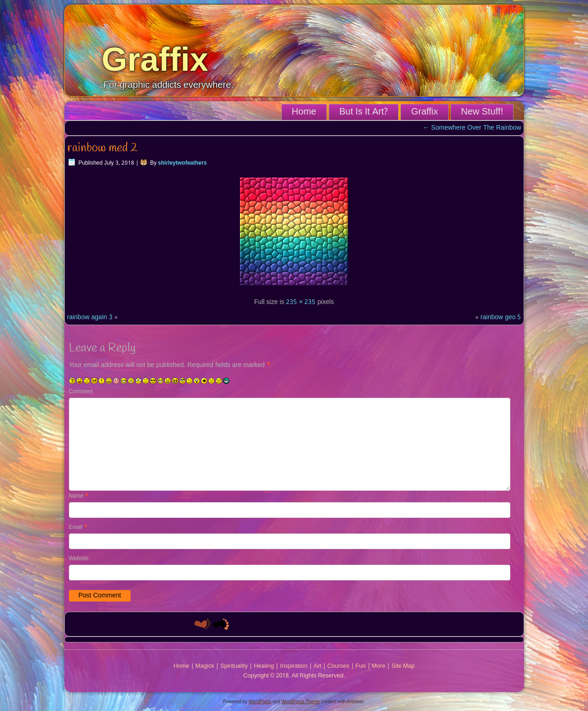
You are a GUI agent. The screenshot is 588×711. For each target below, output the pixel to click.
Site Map (403, 666)
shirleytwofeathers (183, 163)
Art (317, 666)
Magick (205, 666)
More (379, 666)
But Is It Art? (364, 112)
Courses (338, 666)
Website (79, 559)
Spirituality (234, 666)
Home (304, 112)
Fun (360, 666)
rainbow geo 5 (501, 317)
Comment (81, 392)
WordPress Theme (300, 702)
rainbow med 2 (102, 148)
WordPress (260, 702)
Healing (264, 666)
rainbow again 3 (90, 317)
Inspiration (294, 666)
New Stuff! (482, 112)
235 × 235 (301, 302)
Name (79, 496)
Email (78, 528)
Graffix (155, 59)
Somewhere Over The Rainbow (472, 128)
